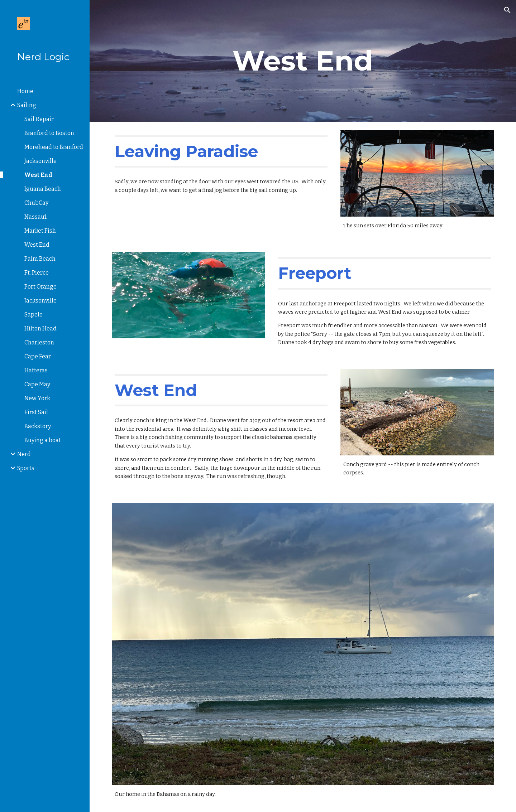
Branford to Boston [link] (49, 133)
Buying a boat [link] (43, 440)
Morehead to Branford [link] (54, 147)
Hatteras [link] (36, 370)
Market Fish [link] (40, 231)
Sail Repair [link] (39, 119)
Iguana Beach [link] (43, 189)
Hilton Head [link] (40, 328)
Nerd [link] (24, 454)
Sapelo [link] (34, 315)
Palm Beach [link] (40, 259)
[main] (303, 61)
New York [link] (37, 398)
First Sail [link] (36, 412)
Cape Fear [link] (38, 356)
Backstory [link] (38, 426)
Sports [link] (26, 468)
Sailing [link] (27, 105)
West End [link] (38, 175)
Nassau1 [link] (35, 217)
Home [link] (25, 91)
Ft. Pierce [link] (37, 273)
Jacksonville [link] (40, 161)
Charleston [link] (39, 342)
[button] (507, 10)
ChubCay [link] (36, 203)
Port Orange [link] (40, 287)
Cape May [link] (37, 384)
